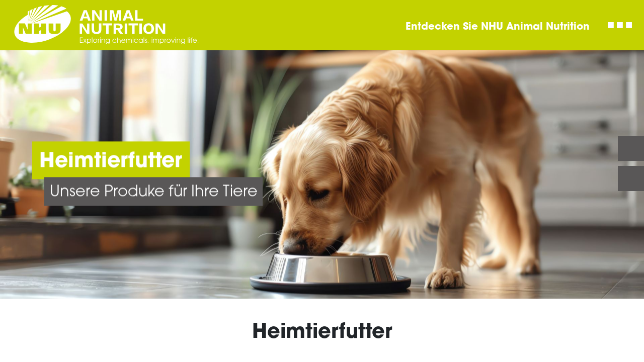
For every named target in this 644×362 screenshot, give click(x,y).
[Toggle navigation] (620, 25)
